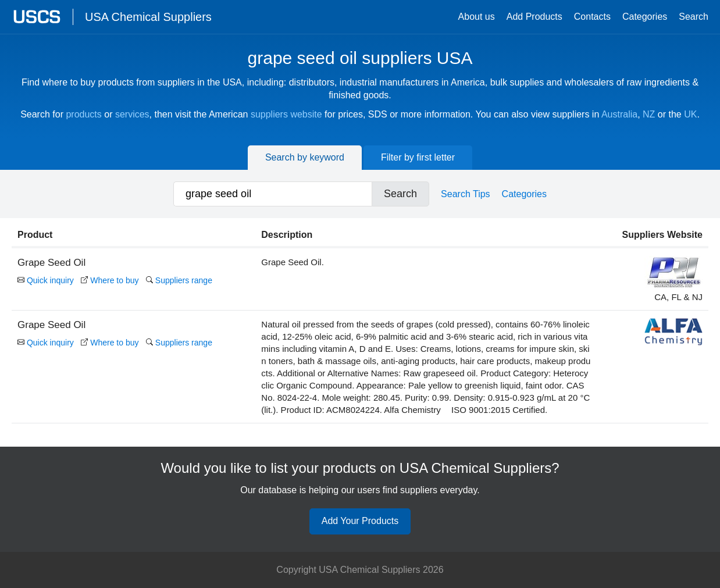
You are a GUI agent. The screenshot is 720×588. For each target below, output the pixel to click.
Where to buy (110, 280)
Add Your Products (360, 521)
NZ (649, 114)
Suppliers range (179, 280)
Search (694, 17)
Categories (645, 17)
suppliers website (286, 114)
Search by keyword (305, 157)
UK (690, 114)
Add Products (534, 17)
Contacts (592, 17)
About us (477, 17)
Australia (619, 114)
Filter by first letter (418, 157)
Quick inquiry (46, 280)
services (132, 114)
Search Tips (465, 194)
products (83, 114)
